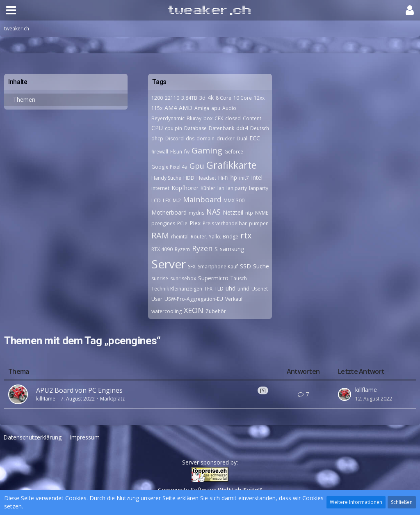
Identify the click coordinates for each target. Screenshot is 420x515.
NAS (213, 212)
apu (216, 108)
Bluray (194, 118)
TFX (208, 289)
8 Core (224, 98)
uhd (231, 288)
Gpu (197, 166)
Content (252, 118)
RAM (160, 235)
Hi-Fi (223, 178)
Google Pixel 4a (169, 167)
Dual (242, 138)
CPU (157, 128)
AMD (186, 108)
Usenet (260, 289)
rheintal (180, 237)
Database (195, 128)
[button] (11, 10)
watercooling (167, 311)
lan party (237, 188)
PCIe (182, 223)
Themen (24, 100)
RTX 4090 (162, 249)
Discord (175, 138)
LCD (156, 200)
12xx (259, 98)
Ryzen (202, 248)
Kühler (208, 188)
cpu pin (173, 128)
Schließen (402, 502)
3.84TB (189, 98)
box (208, 118)
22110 (172, 98)
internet (160, 188)
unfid (243, 289)
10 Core (243, 98)
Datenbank (221, 128)
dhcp (157, 138)
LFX (167, 200)
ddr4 (242, 128)
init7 (244, 178)
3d (202, 98)
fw (187, 152)
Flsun (176, 152)
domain (205, 138)
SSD (245, 266)
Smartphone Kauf (218, 267)
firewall (160, 152)
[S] (263, 390)
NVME (262, 213)
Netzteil (233, 212)
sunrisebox (183, 278)
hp (234, 177)
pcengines (163, 223)
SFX (192, 267)
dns (190, 138)
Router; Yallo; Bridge (215, 237)
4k (211, 97)
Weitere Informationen (356, 502)
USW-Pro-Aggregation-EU (194, 299)
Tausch (239, 278)
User (157, 299)
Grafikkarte (231, 165)
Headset (206, 178)
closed (233, 118)
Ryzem (182, 249)
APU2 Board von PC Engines (79, 390)
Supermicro (213, 278)
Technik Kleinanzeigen (177, 289)
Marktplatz (112, 399)
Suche (261, 266)
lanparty (259, 188)
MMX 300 (234, 200)
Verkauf (234, 299)
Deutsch (260, 128)
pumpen (259, 223)
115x (157, 108)
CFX (219, 118)
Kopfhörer (185, 188)
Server (169, 264)
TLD (219, 289)
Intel (257, 177)
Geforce (234, 152)
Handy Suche (166, 178)
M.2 (177, 200)
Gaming (207, 150)
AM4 (171, 108)
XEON (194, 310)
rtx (246, 235)
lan (221, 188)
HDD (189, 178)
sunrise (160, 278)
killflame (46, 399)
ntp (249, 213)
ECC (255, 138)
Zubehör (216, 311)
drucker (226, 138)
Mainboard (202, 199)
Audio (229, 108)
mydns (196, 213)
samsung (232, 249)
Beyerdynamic (168, 118)
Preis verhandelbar (225, 223)
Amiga (202, 108)
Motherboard (169, 212)
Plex (195, 223)
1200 (157, 98)
